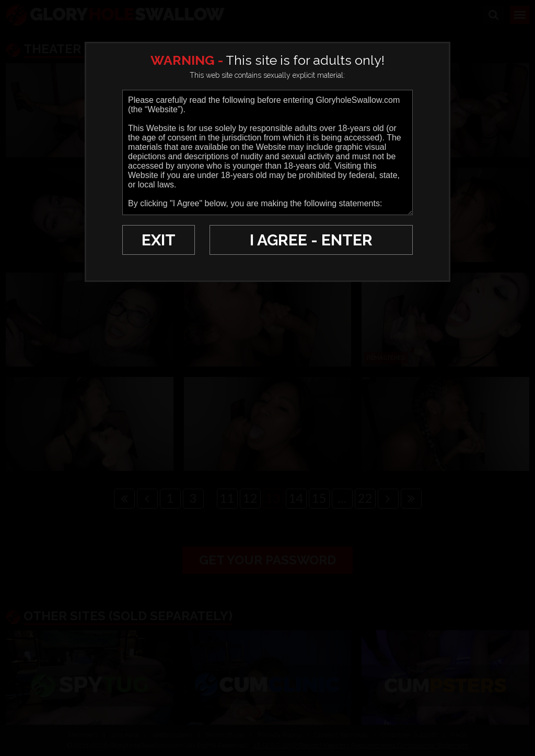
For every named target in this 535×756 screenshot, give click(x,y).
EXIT (159, 240)
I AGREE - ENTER (311, 240)
